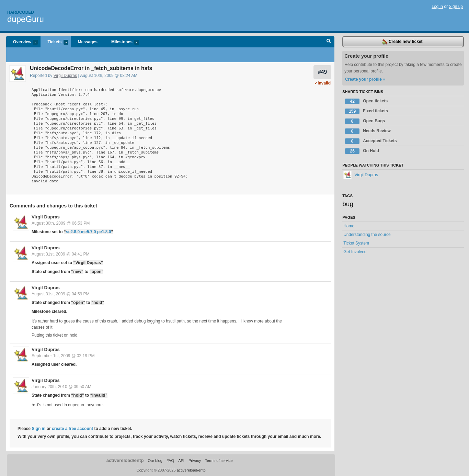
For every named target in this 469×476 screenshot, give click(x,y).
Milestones (122, 42)
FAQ (170, 460)
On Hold (362, 151)
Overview (22, 42)
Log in (437, 7)
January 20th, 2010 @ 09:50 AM (61, 387)
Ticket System (356, 243)
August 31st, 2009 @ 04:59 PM (61, 294)
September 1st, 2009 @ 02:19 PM (63, 356)
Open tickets (366, 101)
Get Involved (355, 252)
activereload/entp (125, 460)
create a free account (72, 428)
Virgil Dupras (65, 76)
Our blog (155, 460)
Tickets (54, 42)
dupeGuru (26, 19)
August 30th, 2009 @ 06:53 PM (61, 223)
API (181, 460)
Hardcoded (21, 12)
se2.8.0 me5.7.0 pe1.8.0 (88, 232)
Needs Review (368, 131)
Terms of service (219, 460)
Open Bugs (365, 121)
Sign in (38, 428)
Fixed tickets (367, 111)
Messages (88, 42)
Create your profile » (365, 79)
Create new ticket (402, 42)
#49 (322, 72)
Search (329, 42)
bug (348, 204)
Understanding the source (367, 235)
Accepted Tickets (371, 141)
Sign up (456, 7)
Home (349, 226)
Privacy (195, 460)
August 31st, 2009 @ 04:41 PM (61, 254)
